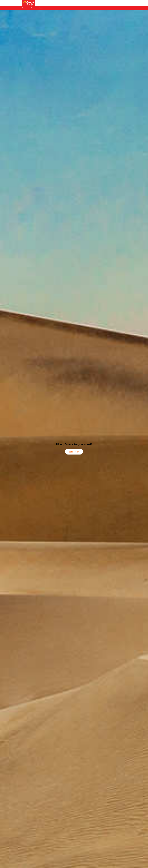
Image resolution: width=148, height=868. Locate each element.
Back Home (74, 452)
